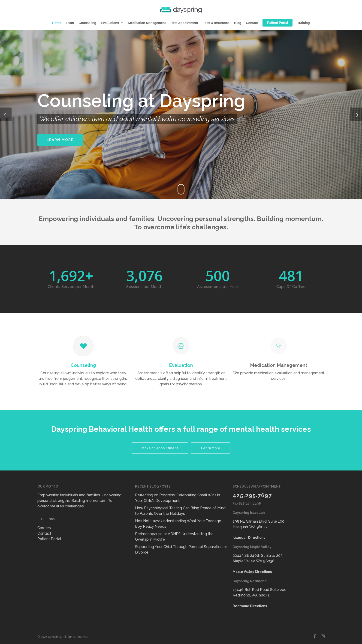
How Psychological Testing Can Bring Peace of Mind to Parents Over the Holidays (180, 511)
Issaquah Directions (249, 538)
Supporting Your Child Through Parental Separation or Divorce (181, 550)
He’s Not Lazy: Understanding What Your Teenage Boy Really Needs (178, 524)
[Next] (356, 114)
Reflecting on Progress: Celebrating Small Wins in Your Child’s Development (178, 498)
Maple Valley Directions (252, 572)
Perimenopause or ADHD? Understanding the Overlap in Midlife (174, 537)
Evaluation (181, 365)
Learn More (60, 140)
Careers (44, 528)
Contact (44, 533)
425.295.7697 (252, 495)
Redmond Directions (250, 606)
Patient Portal (49, 539)
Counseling (83, 365)
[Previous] (6, 114)
